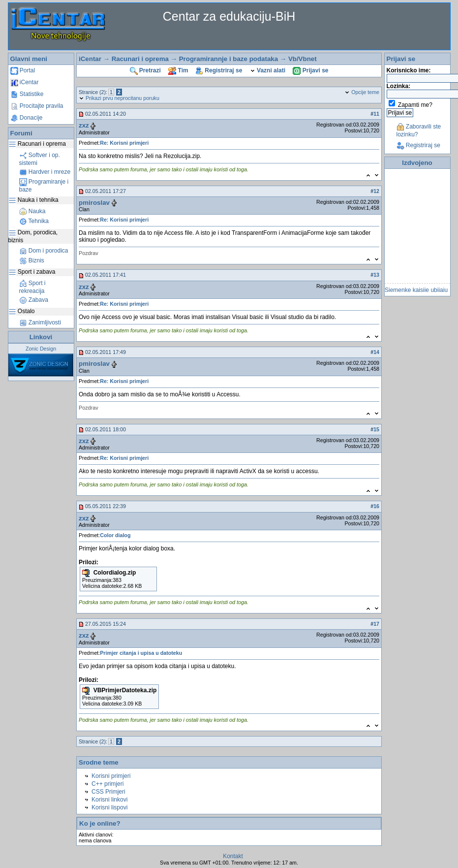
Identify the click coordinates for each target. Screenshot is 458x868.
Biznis (32, 260)
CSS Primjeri (108, 792)
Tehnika (34, 221)
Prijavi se (310, 70)
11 (376, 114)
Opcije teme (362, 92)
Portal (23, 70)
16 (376, 506)
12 (376, 191)
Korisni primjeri (111, 776)
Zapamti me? (415, 105)
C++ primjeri (107, 784)
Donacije (27, 118)
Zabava (34, 300)
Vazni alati (268, 70)
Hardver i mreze (45, 172)
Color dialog (115, 535)
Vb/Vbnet (303, 59)
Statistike (27, 94)
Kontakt (233, 856)
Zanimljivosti (40, 322)
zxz (84, 125)
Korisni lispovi (109, 807)
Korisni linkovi (109, 800)
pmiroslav (94, 203)
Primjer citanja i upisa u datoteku (141, 653)
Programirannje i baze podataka (229, 59)
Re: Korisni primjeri (124, 143)
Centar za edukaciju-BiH (229, 16)
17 (376, 624)
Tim (178, 70)
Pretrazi (145, 70)
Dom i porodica (44, 251)
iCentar (25, 82)
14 (376, 352)
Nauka (32, 211)
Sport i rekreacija (32, 287)
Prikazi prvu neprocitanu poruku (119, 98)
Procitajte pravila (37, 106)
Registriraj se (219, 70)
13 (376, 275)
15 (376, 429)
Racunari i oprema (140, 59)
